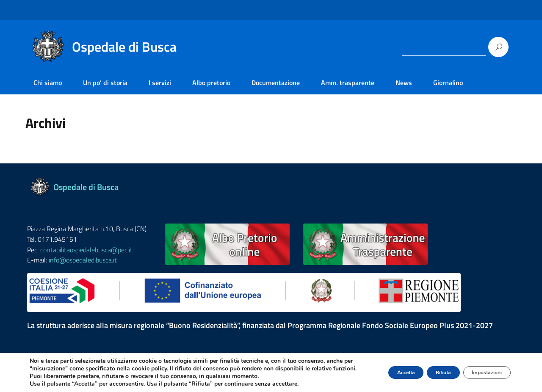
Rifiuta (425, 369)
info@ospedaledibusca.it (83, 260)
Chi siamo (48, 83)
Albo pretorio (211, 83)
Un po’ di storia (105, 83)
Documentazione (276, 83)
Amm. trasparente (348, 83)
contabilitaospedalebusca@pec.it (86, 250)
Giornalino (448, 83)
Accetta (376, 369)
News (404, 83)
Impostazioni (480, 369)
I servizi (160, 83)
